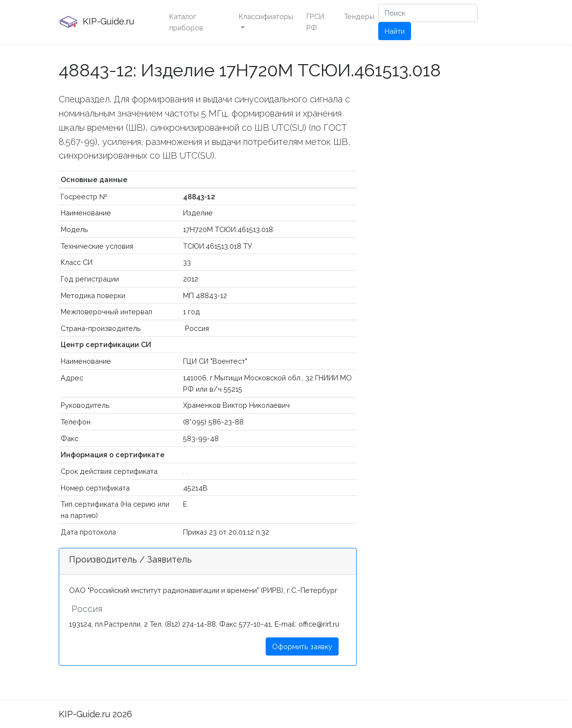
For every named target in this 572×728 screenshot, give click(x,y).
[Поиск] (428, 13)
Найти (395, 31)
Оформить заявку (302, 646)
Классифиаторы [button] (266, 16)
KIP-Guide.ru (96, 22)
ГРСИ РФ (315, 22)
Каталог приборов (186, 22)
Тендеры (359, 16)
